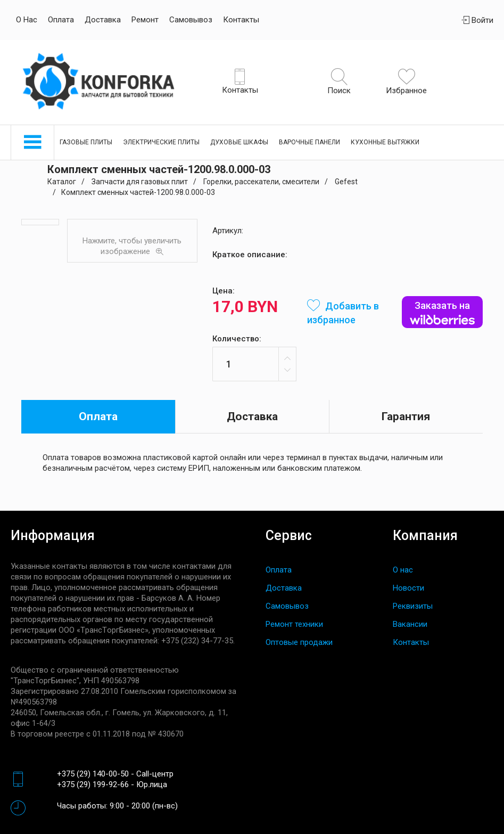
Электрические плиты (161, 142)
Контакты (241, 20)
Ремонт (145, 20)
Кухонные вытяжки (385, 142)
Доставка (103, 20)
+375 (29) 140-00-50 (93, 774)
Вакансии (410, 624)
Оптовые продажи (299, 642)
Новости (408, 588)
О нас (27, 20)
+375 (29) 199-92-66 (93, 784)
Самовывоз (191, 20)
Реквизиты (413, 606)
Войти (477, 20)
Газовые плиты (86, 142)
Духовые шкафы (239, 142)
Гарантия (406, 416)
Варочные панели (309, 142)
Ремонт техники (294, 624)
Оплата (61, 20)
